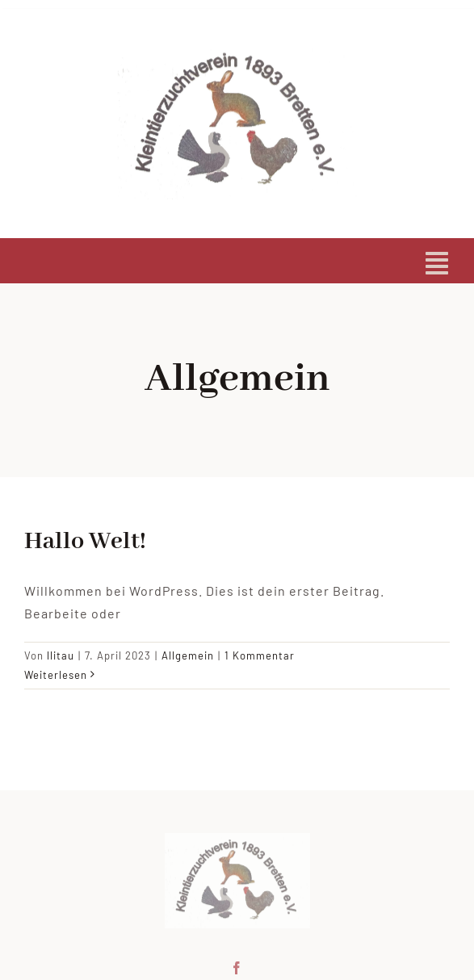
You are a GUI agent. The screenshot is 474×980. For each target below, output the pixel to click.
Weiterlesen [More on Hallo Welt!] (56, 675)
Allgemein (188, 655)
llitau (61, 655)
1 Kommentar (260, 655)
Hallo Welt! (85, 542)
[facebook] (237, 966)
